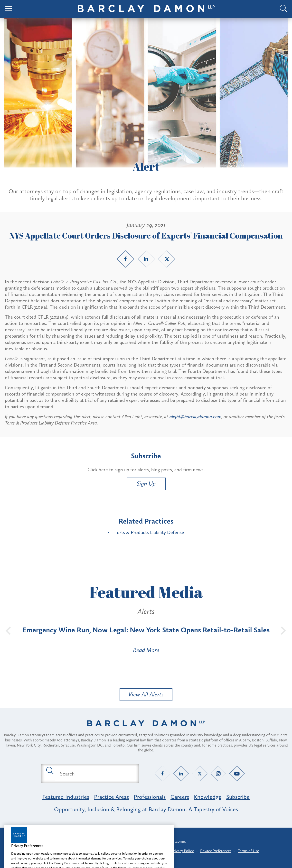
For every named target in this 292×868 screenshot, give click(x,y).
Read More (141, 651)
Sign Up (146, 484)
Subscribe (238, 797)
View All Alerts (146, 694)
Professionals (150, 797)
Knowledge (208, 797)
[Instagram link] (218, 774)
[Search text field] (96, 774)
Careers (180, 797)
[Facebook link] (125, 259)
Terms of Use (249, 851)
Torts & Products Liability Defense (149, 532)
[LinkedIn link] (146, 259)
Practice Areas (111, 797)
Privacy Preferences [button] (216, 851)
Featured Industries (66, 797)
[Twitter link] (167, 259)
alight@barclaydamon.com (195, 416)
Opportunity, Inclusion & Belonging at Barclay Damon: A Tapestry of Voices (146, 809)
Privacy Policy (183, 851)
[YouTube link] (237, 774)
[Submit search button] (49, 770)
